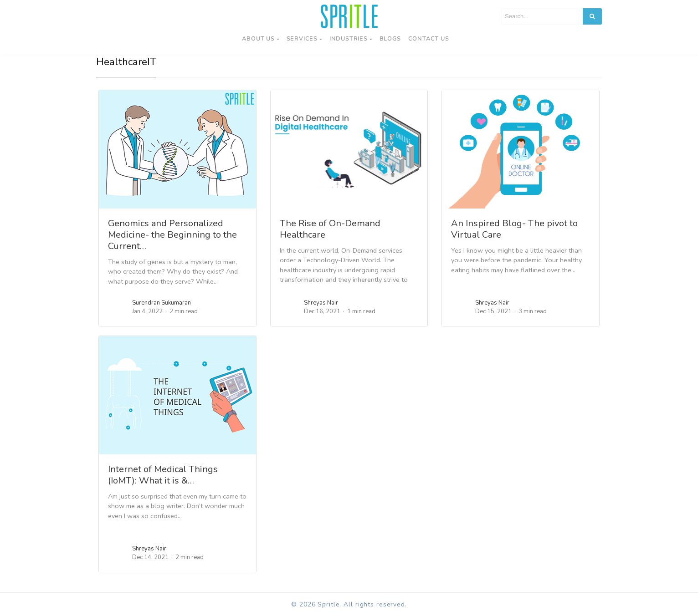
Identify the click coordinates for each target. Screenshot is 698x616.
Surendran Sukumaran (162, 303)
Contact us (429, 39)
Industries (349, 39)
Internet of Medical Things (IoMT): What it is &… (163, 475)
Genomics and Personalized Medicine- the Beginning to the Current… (172, 235)
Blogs (390, 39)
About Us (258, 39)
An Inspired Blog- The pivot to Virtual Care (514, 229)
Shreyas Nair (321, 303)
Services (302, 39)
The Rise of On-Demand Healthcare (330, 229)
